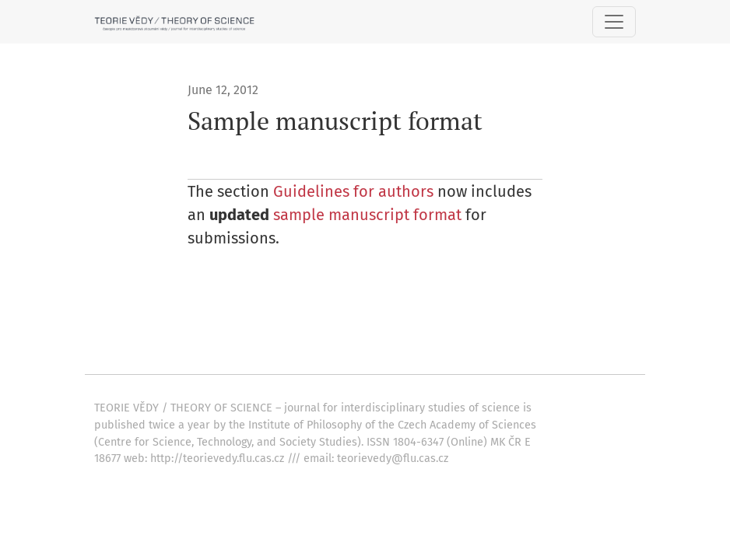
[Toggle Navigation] (614, 22)
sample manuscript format (369, 215)
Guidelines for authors (353, 191)
